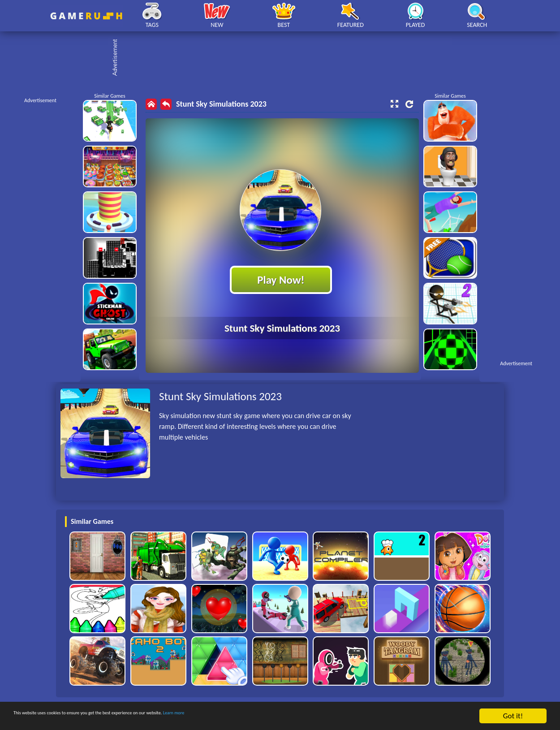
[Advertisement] (284, 58)
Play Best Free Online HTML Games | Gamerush (86, 16)
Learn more (280, 716)
